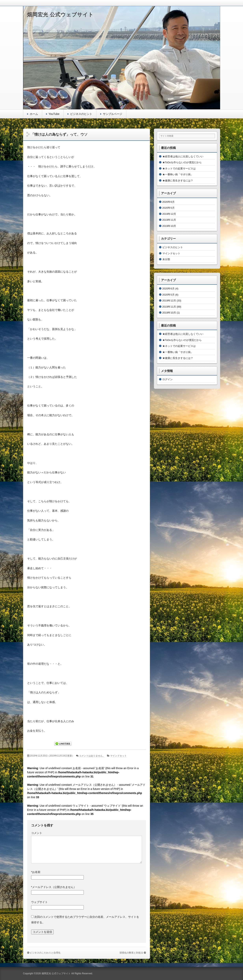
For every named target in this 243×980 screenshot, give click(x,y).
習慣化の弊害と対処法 (131, 953)
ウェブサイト (39, 902)
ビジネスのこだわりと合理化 (45, 953)
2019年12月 (169, 214)
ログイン (168, 379)
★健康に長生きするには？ (178, 181)
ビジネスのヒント (81, 114)
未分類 (166, 259)
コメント (37, 833)
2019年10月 (169, 226)
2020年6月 (169, 202)
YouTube (54, 114)
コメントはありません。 (92, 756)
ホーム (34, 114)
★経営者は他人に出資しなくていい (183, 156)
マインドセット (118, 756)
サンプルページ (113, 114)
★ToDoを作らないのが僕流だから (182, 162)
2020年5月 (169, 208)
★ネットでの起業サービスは (179, 168)
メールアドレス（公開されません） (54, 887)
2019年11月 (169, 220)
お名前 (36, 872)
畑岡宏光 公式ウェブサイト (60, 15)
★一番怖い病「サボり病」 (178, 174)
